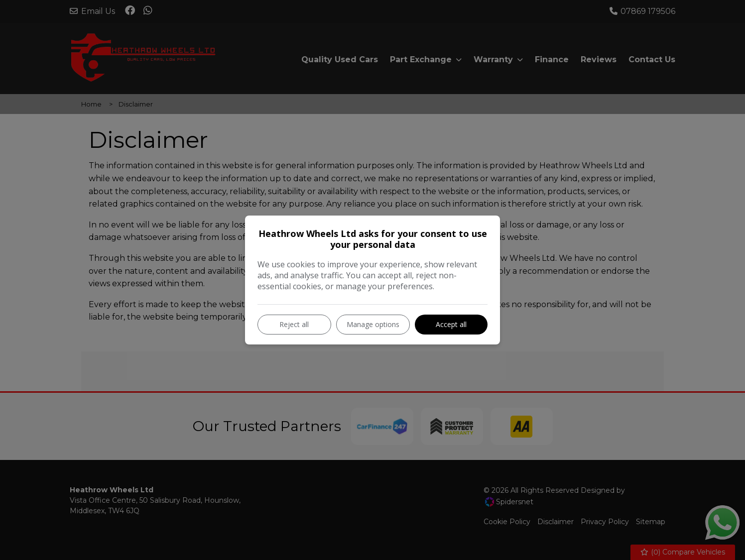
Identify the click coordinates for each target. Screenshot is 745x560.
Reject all (294, 324)
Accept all (451, 324)
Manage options (373, 324)
